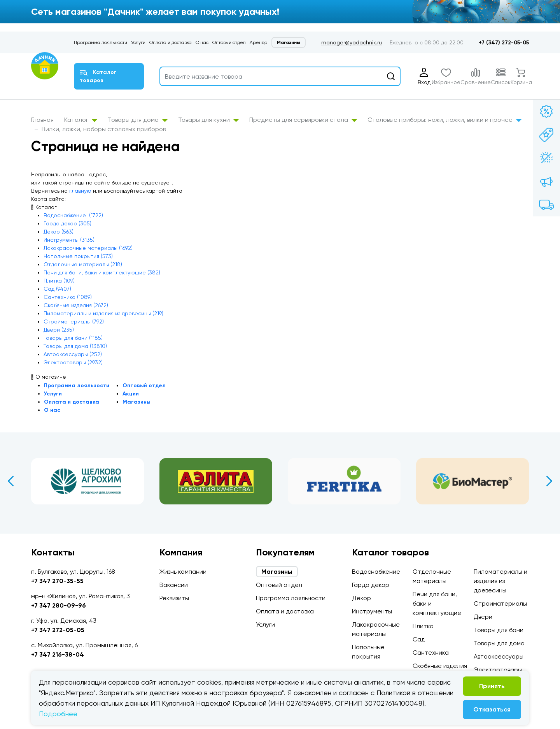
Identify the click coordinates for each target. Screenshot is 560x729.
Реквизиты (174, 598)
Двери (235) (59, 330)
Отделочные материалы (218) (83, 264)
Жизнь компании (183, 572)
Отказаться (492, 709)
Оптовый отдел (229, 42)
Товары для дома (138, 120)
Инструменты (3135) (69, 240)
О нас (202, 42)
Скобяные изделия (440, 666)
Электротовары (498, 670)
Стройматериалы (500, 603)
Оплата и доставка (171, 42)
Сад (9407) (57, 289)
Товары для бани (499, 630)
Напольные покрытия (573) (78, 256)
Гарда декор (371, 585)
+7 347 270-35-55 (57, 581)
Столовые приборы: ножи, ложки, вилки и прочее (444, 120)
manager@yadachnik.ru (352, 42)
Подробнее (58, 714)
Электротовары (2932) (73, 362)
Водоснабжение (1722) (73, 215)
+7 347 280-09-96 (59, 605)
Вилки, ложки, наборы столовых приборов (104, 129)
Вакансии (174, 585)
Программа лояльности (101, 42)
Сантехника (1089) (68, 297)
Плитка (423, 626)
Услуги (138, 42)
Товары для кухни (208, 120)
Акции (131, 394)
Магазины (289, 42)
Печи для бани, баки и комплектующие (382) (102, 272)
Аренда (259, 42)
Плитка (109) (59, 281)
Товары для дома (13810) (75, 346)
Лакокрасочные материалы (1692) (88, 248)
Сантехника (431, 653)
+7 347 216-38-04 (58, 654)
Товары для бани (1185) (73, 338)
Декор (361, 598)
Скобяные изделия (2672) (76, 305)
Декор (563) (59, 232)
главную (80, 191)
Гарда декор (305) (67, 223)
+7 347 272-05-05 (58, 630)
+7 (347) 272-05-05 (504, 43)
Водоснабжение (376, 572)
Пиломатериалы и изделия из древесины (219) (103, 313)
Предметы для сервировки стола (303, 120)
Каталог (81, 120)
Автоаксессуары (499, 656)
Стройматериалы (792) (74, 321)
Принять (492, 686)
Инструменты (372, 611)
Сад (419, 639)
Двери (483, 617)
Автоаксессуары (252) (73, 354)
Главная (42, 120)
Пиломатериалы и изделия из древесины (500, 581)
